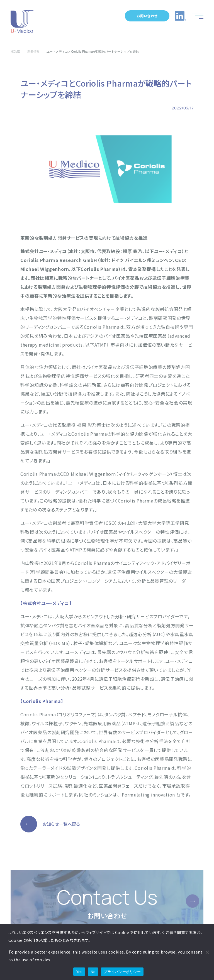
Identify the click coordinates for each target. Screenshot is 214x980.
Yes (79, 972)
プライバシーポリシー (122, 972)
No (93, 972)
